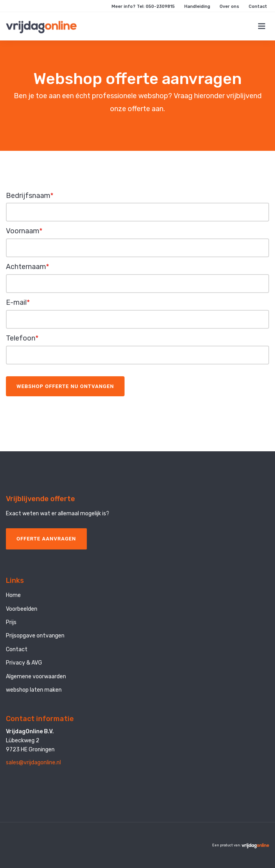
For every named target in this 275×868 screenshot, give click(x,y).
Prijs (11, 622)
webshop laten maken (34, 690)
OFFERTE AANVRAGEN (46, 539)
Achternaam (27, 267)
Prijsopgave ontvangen (35, 636)
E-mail (18, 302)
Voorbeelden (22, 609)
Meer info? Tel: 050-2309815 (143, 6)
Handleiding (197, 6)
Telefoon (22, 338)
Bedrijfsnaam (30, 196)
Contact (258, 6)
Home (13, 595)
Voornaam (24, 231)
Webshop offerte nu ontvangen (65, 386)
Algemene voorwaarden (36, 677)
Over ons (229, 6)
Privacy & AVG (24, 663)
